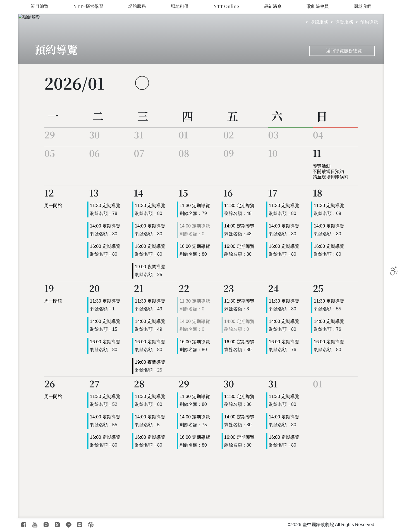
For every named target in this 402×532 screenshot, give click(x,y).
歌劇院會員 (318, 6)
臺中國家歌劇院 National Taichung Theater (12, 266)
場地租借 (180, 6)
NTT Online (226, 6)
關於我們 (363, 6)
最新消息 (273, 6)
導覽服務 (344, 22)
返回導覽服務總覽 (341, 51)
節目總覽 (39, 6)
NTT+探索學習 (88, 6)
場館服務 (137, 6)
